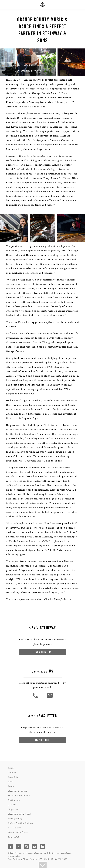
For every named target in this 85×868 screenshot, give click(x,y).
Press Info (13, 777)
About (11, 768)
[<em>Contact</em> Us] (50, 698)
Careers (12, 805)
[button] (6, 5)
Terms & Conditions (18, 832)
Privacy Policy (15, 818)
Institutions (14, 800)
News (11, 782)
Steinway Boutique (18, 791)
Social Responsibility (19, 795)
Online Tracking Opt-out (20, 823)
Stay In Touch (43, 740)
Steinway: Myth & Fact (20, 814)
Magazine (13, 809)
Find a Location (43, 652)
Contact (12, 772)
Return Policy (15, 837)
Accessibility (14, 828)
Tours (11, 786)
